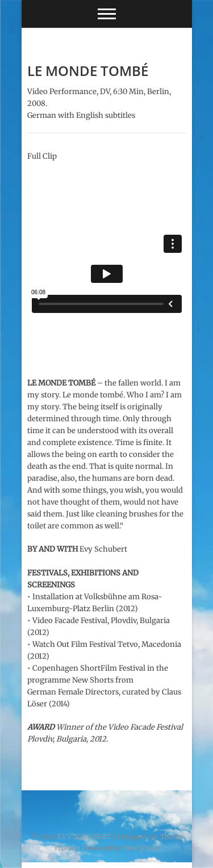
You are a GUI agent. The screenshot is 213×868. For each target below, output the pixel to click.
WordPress (142, 848)
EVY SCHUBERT (84, 837)
